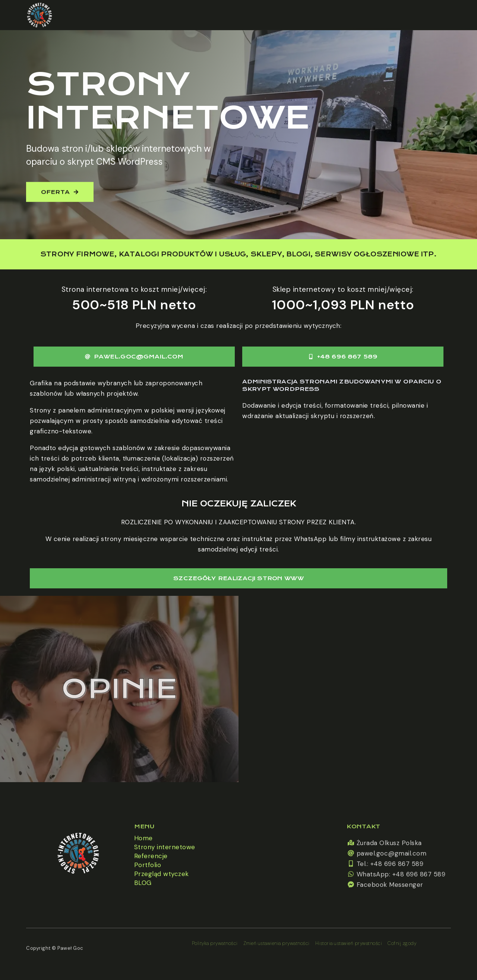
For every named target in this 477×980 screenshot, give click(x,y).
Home (143, 838)
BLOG (143, 883)
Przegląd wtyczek (162, 874)
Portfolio (148, 865)
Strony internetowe (165, 847)
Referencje (151, 856)
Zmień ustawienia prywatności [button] (277, 943)
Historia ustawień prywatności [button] (349, 943)
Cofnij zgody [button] (402, 943)
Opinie (119, 689)
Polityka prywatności (215, 943)
